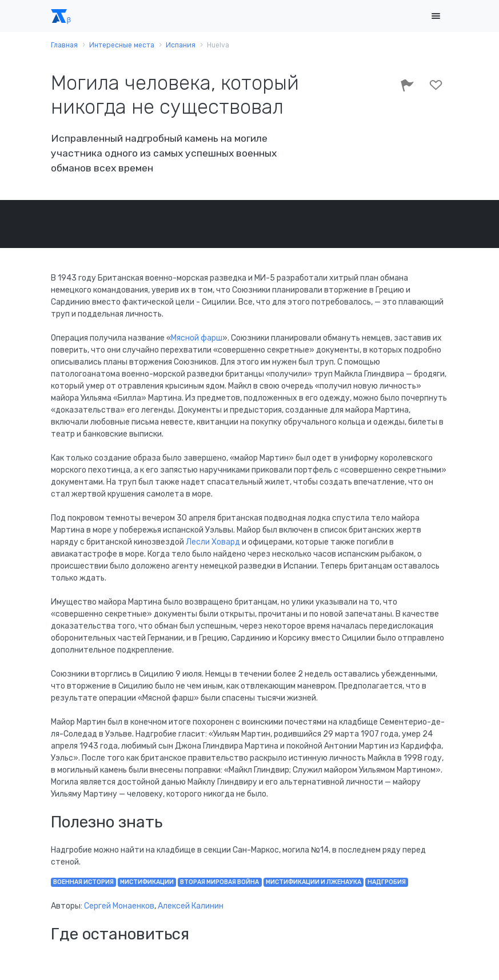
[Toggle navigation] (436, 16)
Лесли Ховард (213, 542)
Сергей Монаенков (119, 906)
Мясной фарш (197, 338)
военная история (83, 882)
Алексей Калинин (191, 906)
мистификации (147, 882)
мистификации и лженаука (314, 882)
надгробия (387, 882)
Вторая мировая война (219, 882)
